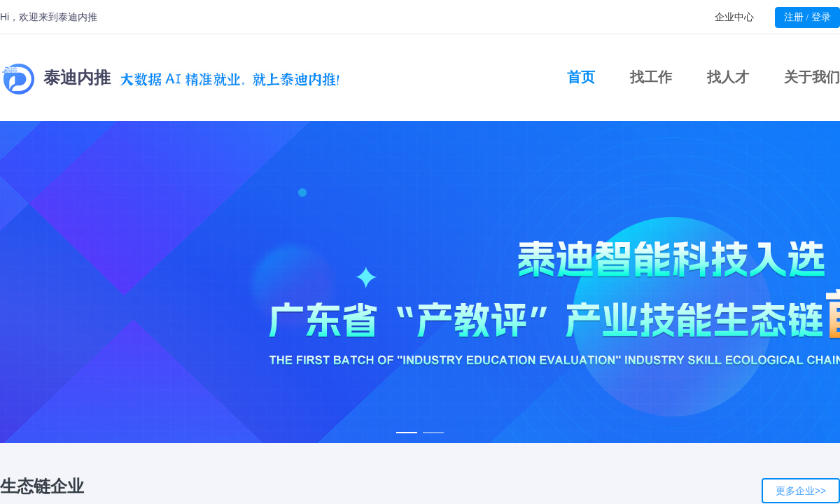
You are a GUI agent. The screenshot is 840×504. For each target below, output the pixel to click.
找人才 (728, 77)
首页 (581, 77)
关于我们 (812, 77)
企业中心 (734, 17)
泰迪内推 (171, 78)
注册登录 (807, 17)
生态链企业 (42, 486)
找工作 (651, 77)
